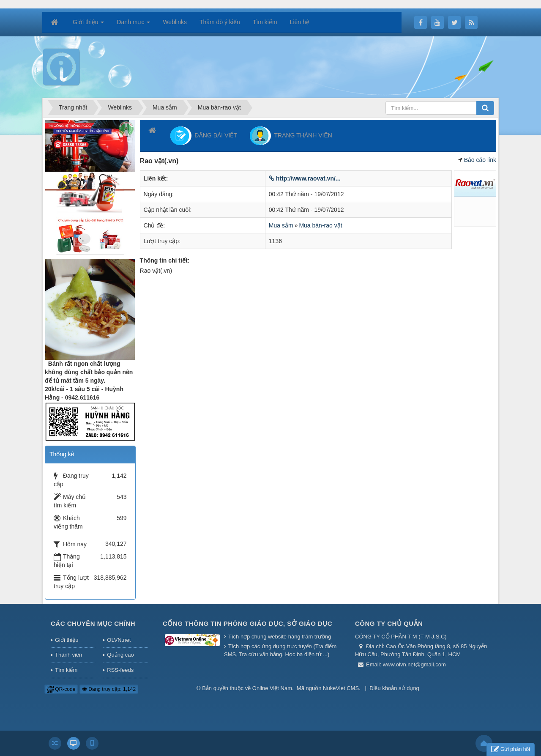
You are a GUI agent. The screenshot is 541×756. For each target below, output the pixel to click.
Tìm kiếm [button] (265, 22)
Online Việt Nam (272, 688)
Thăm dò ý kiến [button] (220, 22)
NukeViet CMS (341, 688)
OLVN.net (119, 640)
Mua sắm (281, 225)
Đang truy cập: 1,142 (109, 689)
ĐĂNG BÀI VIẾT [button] (204, 136)
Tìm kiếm (66, 670)
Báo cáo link (480, 160)
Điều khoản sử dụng (394, 688)
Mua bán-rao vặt (320, 225)
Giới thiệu (67, 640)
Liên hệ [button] (300, 22)
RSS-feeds (120, 670)
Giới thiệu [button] (88, 25)
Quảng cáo (120, 655)
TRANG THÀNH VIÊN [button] (291, 136)
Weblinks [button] (175, 22)
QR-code (61, 689)
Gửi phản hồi (511, 749)
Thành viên (68, 655)
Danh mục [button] (133, 25)
